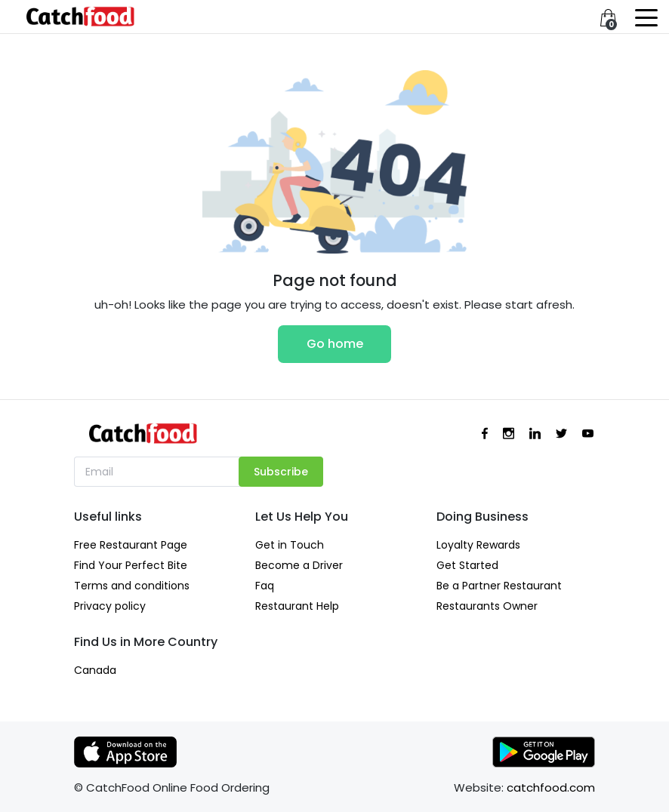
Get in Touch (290, 545)
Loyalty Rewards (478, 545)
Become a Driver (299, 565)
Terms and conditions (132, 586)
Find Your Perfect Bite (131, 565)
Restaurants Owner (487, 606)
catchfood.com (551, 787)
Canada (95, 670)
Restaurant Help (297, 606)
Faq (265, 586)
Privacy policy (110, 606)
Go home (335, 344)
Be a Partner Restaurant (499, 586)
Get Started (467, 565)
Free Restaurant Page (131, 545)
